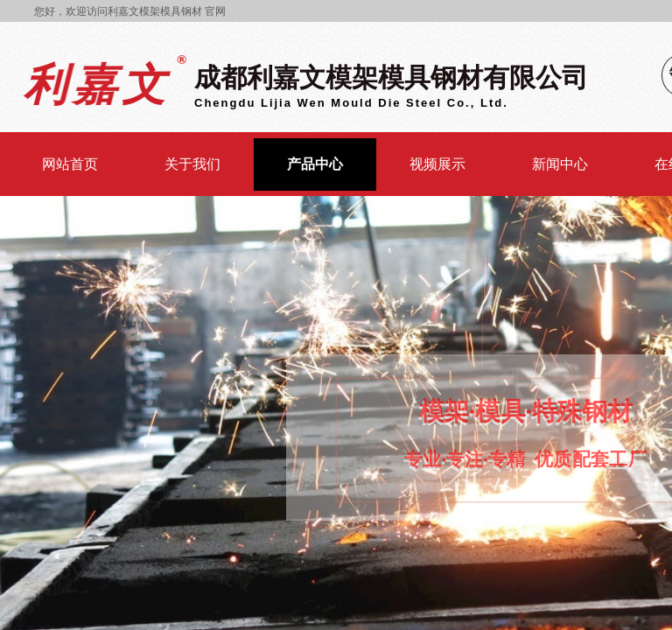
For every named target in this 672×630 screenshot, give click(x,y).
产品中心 (315, 164)
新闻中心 (560, 164)
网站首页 (70, 164)
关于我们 (192, 164)
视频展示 (437, 164)
